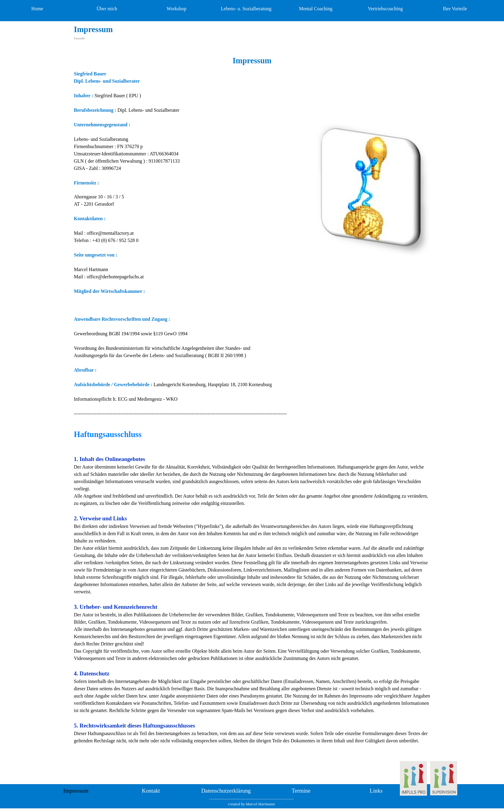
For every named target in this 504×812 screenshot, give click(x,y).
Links (376, 791)
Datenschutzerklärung (226, 791)
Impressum (76, 791)
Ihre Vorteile (455, 9)
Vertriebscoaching (385, 9)
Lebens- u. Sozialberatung (246, 9)
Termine (301, 791)
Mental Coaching (316, 9)
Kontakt (151, 791)
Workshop (176, 9)
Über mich (107, 9)
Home (37, 9)
